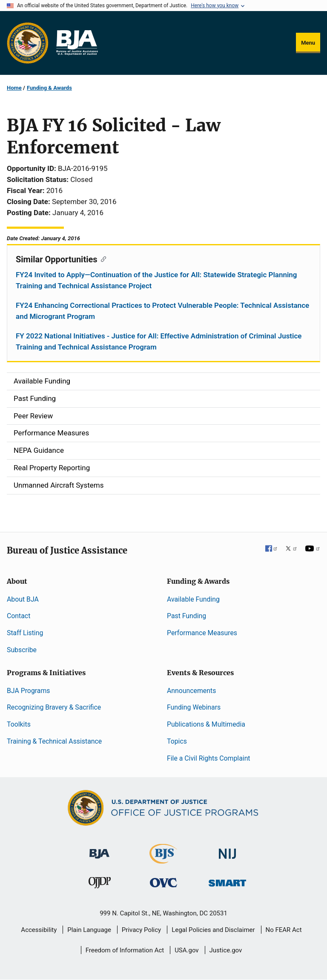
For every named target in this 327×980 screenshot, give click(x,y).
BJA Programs (29, 691)
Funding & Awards (49, 88)
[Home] (77, 43)
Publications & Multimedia (206, 724)
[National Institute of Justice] (227, 850)
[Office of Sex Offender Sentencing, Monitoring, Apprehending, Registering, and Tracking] (227, 881)
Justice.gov (226, 950)
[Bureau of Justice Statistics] (163, 859)
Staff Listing (25, 633)
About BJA (23, 599)
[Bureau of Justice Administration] (99, 849)
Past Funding (186, 616)
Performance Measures (202, 633)
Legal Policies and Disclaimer (213, 930)
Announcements (191, 691)
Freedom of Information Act (125, 950)
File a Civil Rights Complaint (209, 758)
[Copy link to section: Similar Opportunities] (102, 258)
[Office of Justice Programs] (28, 43)
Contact (19, 616)
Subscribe (22, 650)
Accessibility (39, 930)
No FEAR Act (284, 930)
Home (14, 88)
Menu (308, 43)
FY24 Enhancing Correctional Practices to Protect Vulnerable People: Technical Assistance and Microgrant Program (162, 311)
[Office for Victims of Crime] (163, 882)
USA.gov (187, 950)
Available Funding (193, 599)
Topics (177, 741)
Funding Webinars (194, 707)
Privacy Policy (141, 930)
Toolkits (19, 724)
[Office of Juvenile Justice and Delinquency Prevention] (100, 885)
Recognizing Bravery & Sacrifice (54, 707)
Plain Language (89, 930)
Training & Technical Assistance (54, 741)
